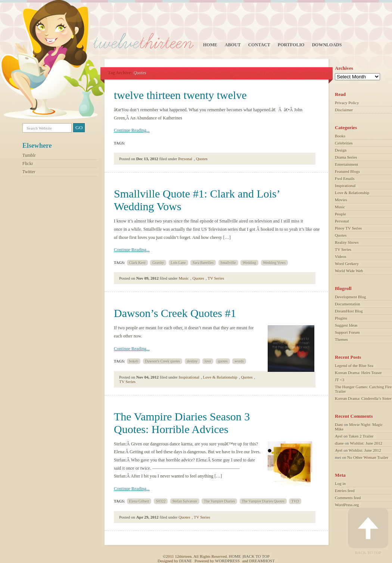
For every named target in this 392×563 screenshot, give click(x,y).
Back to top (256, 556)
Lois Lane (178, 263)
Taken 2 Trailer (361, 436)
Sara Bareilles (203, 263)
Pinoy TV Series (348, 228)
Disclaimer (344, 110)
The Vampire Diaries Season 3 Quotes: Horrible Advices (182, 423)
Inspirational (189, 377)
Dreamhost (262, 561)
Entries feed (345, 491)
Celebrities (344, 143)
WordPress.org (347, 505)
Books (340, 136)
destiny (192, 361)
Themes (341, 339)
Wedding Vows (274, 263)
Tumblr (29, 155)
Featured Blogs (347, 171)
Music (184, 278)
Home (210, 45)
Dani (339, 424)
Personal (185, 159)
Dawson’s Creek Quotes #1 (175, 313)
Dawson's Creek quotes (163, 361)
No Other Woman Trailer (368, 457)
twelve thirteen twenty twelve (180, 95)
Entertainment (346, 164)
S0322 (161, 501)
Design (341, 150)
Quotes (202, 159)
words (239, 361)
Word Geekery (347, 264)
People (340, 214)
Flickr (28, 164)
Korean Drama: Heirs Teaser (358, 373)
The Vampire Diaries (219, 501)
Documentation (348, 304)
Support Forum (347, 332)
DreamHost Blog (349, 311)
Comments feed (348, 498)
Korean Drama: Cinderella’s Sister (363, 398)
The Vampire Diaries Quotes (263, 501)
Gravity (158, 263)
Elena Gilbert (139, 501)
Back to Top (368, 531)
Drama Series (346, 157)
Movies (341, 200)
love (208, 361)
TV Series (216, 278)
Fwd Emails (345, 178)
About (233, 45)
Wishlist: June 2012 (366, 443)
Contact (259, 45)
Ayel (339, 436)
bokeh (134, 361)
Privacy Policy (347, 103)
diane (339, 443)
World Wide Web (349, 271)
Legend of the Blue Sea (354, 366)
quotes (223, 361)
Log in (340, 483)
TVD (295, 501)
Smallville (228, 263)
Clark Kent (137, 263)
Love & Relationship (220, 377)
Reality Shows (347, 242)
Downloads (327, 45)
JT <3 (340, 380)
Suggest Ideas (346, 325)
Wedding (249, 263)
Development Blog (350, 297)
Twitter (29, 172)
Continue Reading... (132, 130)
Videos (341, 256)
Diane (186, 561)
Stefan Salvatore (185, 501)
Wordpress (227, 561)
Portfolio (291, 45)
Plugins (341, 318)
